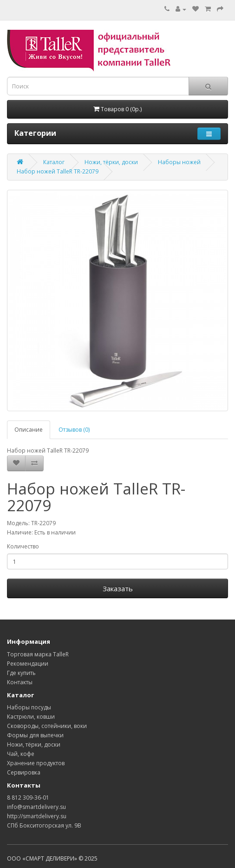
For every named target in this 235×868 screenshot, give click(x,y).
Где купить (21, 673)
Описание (29, 430)
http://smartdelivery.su (37, 816)
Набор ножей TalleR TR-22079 (58, 171)
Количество (23, 546)
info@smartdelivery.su (36, 807)
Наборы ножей (179, 162)
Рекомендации (28, 664)
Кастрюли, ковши (31, 717)
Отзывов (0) (74, 430)
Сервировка (24, 772)
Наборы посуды (29, 707)
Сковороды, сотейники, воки (47, 726)
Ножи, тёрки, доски (111, 162)
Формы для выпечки (35, 735)
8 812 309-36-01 (28, 798)
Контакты (20, 682)
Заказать (118, 588)
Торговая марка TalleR (38, 654)
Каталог (54, 162)
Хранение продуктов (36, 763)
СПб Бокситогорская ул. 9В (44, 825)
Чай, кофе (21, 754)
